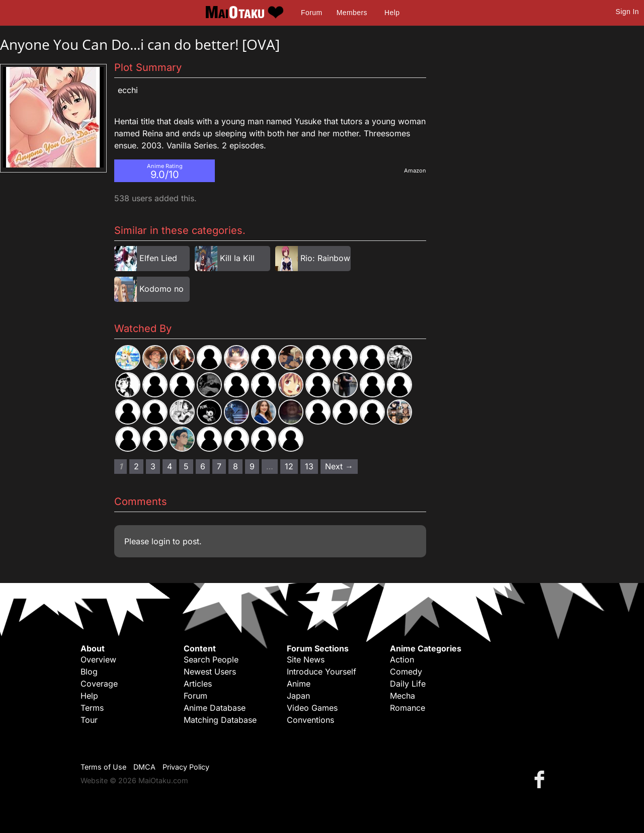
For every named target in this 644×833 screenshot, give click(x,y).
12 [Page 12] (289, 466)
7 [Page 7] (219, 466)
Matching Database (220, 720)
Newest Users (210, 672)
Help (392, 13)
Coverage (99, 684)
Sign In (627, 12)
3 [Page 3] (153, 466)
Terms (92, 708)
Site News (306, 659)
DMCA (144, 767)
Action (402, 659)
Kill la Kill (237, 258)
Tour (89, 720)
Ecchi (128, 90)
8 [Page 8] (235, 466)
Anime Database (215, 708)
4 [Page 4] (170, 466)
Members (352, 13)
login (161, 541)
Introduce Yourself (321, 672)
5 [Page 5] (186, 466)
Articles (198, 684)
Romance (408, 708)
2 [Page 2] (136, 466)
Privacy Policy (186, 767)
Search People (211, 659)
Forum (311, 13)
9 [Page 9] (252, 466)
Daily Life (408, 684)
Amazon (415, 171)
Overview (98, 659)
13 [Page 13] (309, 466)
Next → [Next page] (339, 466)
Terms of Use (103, 767)
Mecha (403, 696)
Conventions (310, 720)
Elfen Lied (158, 258)
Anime (299, 684)
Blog (89, 672)
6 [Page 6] (203, 466)
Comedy (406, 672)
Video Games (312, 708)
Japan (298, 696)
